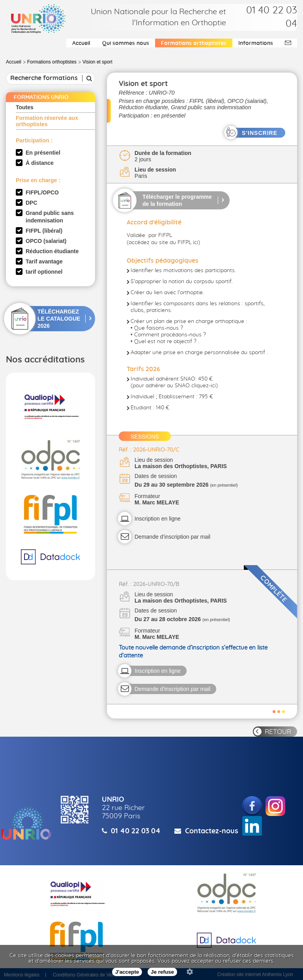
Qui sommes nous (126, 43)
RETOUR (278, 732)
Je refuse (162, 972)
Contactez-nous (212, 831)
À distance (40, 163)
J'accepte (127, 972)
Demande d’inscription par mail (172, 537)
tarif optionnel (44, 272)
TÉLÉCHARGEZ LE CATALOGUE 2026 (59, 319)
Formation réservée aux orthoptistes (47, 121)
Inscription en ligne (158, 519)
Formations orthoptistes (194, 43)
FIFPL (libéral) (44, 231)
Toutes (25, 107)
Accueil (81, 43)
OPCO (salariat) (46, 241)
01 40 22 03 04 (136, 831)
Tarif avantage (44, 261)
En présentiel (43, 153)
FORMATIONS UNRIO (41, 97)
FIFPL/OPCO (42, 192)
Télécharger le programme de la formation (177, 200)
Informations (256, 43)
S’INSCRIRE (260, 133)
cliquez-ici (204, 386)
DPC (32, 203)
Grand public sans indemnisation (50, 217)
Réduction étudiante (52, 251)
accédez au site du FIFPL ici (163, 243)
